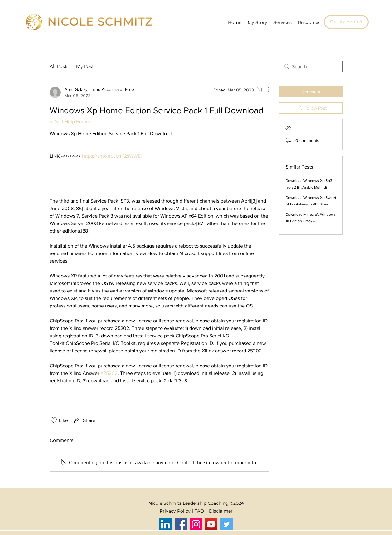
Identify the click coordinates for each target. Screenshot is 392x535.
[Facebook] (181, 524)
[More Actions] (265, 90)
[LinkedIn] (165, 524)
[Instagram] (196, 524)
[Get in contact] (346, 22)
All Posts (59, 66)
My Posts (86, 66)
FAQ (199, 511)
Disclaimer (221, 511)
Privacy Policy (175, 511)
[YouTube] (211, 524)
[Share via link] (84, 420)
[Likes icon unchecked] (54, 420)
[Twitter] (227, 524)
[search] (311, 66)
